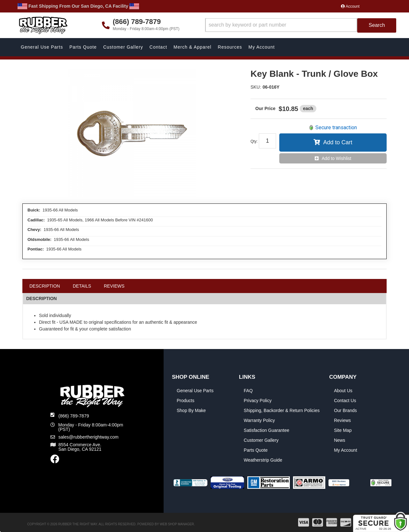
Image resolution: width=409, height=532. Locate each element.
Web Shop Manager (177, 524)
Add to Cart (338, 142)
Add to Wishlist (337, 158)
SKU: (256, 87)
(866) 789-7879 (74, 416)
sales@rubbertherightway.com (89, 437)
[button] (301, 25)
